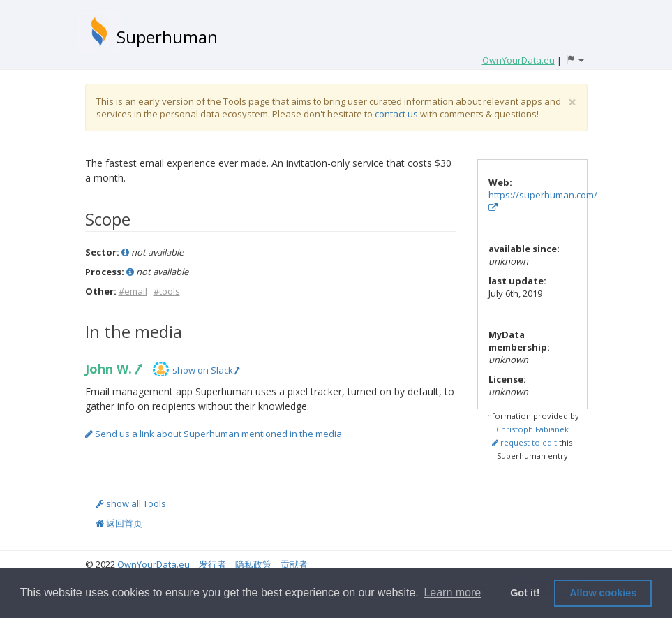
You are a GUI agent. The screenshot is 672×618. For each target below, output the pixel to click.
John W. (113, 369)
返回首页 (119, 523)
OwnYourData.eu (154, 564)
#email (133, 291)
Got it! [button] (525, 593)
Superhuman (167, 37)
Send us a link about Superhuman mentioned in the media (214, 434)
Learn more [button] (452, 593)
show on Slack (206, 370)
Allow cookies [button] (603, 593)
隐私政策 (253, 564)
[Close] (572, 102)
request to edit (524, 442)
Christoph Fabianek (532, 429)
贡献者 (294, 564)
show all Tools (131, 503)
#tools (167, 291)
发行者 (212, 564)
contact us (396, 114)
